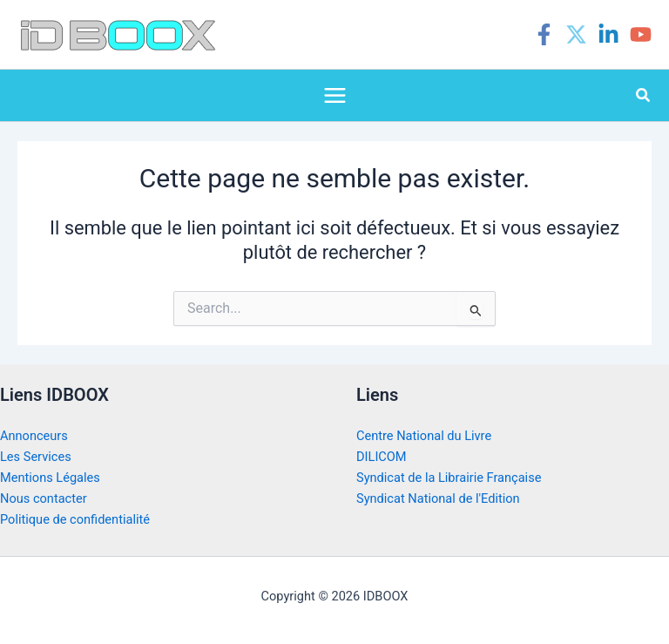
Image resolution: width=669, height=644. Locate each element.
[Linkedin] (608, 34)
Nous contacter (44, 498)
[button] (644, 95)
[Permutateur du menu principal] (335, 95)
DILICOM (382, 457)
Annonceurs (34, 436)
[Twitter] (576, 34)
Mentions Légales (50, 478)
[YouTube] (641, 34)
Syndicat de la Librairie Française (449, 478)
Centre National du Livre (424, 436)
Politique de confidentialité (75, 519)
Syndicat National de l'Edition (438, 498)
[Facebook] (544, 34)
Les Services (36, 457)
